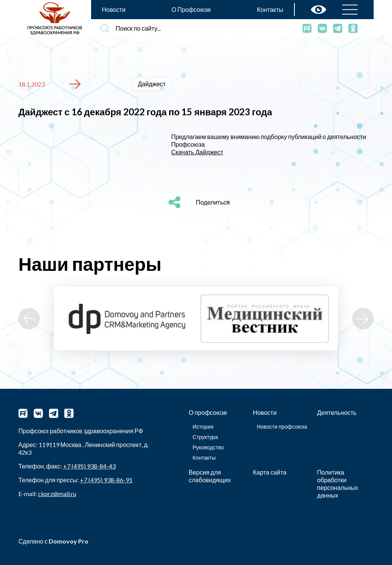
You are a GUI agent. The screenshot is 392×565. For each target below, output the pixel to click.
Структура (205, 437)
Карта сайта (270, 472)
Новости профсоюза (282, 427)
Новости (114, 9)
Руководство (208, 447)
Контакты (270, 9)
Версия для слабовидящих (210, 476)
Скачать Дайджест (197, 152)
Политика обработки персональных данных (337, 484)
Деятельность (337, 412)
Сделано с (53, 541)
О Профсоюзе (191, 9)
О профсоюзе (208, 412)
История (203, 427)
